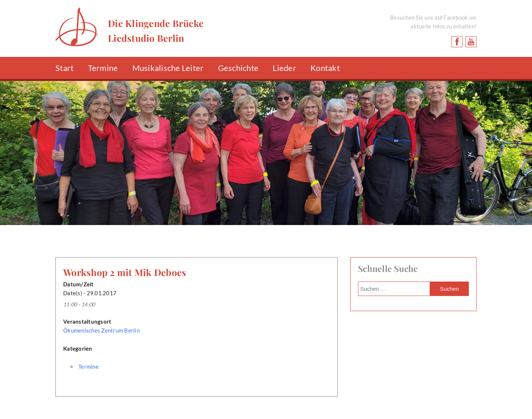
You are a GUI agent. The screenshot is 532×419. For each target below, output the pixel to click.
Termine (103, 68)
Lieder (284, 68)
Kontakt (325, 68)
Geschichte (238, 68)
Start (64, 68)
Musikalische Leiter (168, 68)
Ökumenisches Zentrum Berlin (101, 330)
